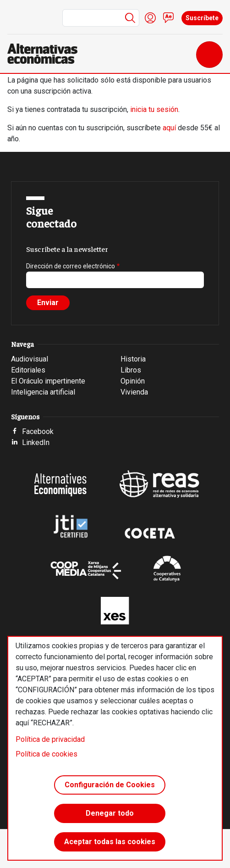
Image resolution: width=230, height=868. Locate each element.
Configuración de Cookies (110, 785)
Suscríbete (202, 18)
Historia (133, 359)
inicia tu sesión (154, 109)
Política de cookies (47, 754)
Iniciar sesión (150, 18)
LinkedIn (36, 442)
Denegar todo (110, 813)
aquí (169, 128)
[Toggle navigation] (209, 55)
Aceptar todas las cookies (110, 842)
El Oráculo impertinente (48, 381)
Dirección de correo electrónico (71, 266)
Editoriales (28, 370)
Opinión (133, 381)
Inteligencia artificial (43, 392)
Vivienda (134, 392)
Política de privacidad (50, 739)
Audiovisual (30, 359)
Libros (131, 370)
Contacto (169, 18)
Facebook (38, 431)
